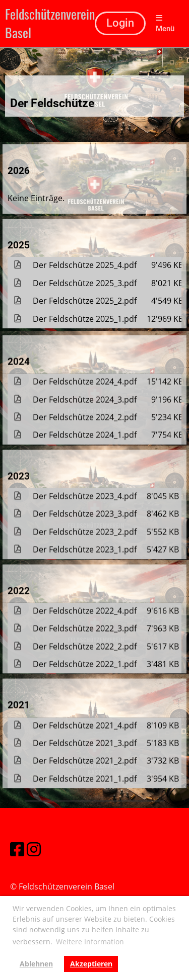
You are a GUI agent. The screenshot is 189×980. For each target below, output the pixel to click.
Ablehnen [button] (36, 964)
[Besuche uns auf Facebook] (17, 849)
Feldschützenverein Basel (50, 24)
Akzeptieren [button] (91, 964)
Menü (165, 24)
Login (120, 23)
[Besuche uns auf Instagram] (34, 849)
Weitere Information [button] (90, 942)
